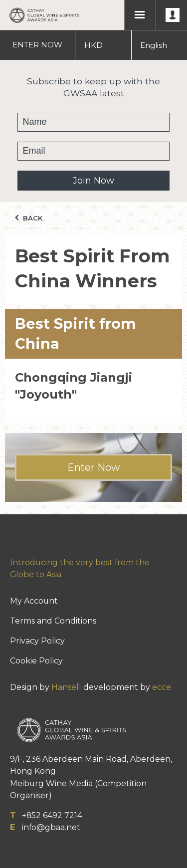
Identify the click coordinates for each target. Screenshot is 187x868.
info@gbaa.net (51, 827)
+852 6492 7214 (52, 815)
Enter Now (93, 467)
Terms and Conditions (53, 621)
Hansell (66, 687)
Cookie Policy (36, 661)
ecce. (162, 687)
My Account (34, 601)
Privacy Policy (37, 641)
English (154, 45)
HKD (93, 45)
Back (29, 218)
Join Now (93, 181)
